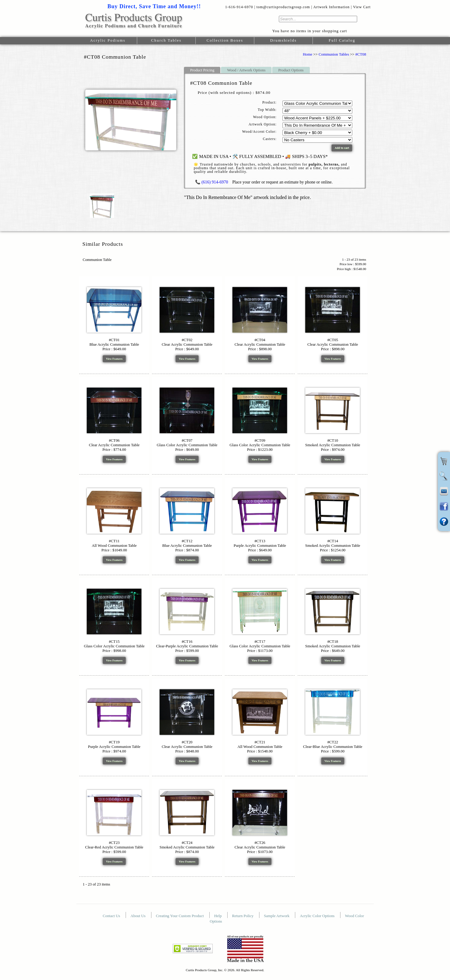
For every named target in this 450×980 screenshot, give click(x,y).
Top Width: (267, 110)
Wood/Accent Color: (259, 132)
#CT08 (361, 54)
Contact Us (112, 916)
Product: (269, 102)
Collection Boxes (225, 40)
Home (308, 54)
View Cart (362, 7)
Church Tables (166, 40)
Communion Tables (334, 54)
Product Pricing (202, 70)
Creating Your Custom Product (180, 916)
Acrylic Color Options (318, 916)
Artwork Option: (262, 124)
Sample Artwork (277, 916)
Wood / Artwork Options (246, 70)
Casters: (270, 139)
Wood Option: (265, 117)
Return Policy (243, 916)
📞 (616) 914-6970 (211, 182)
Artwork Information (331, 7)
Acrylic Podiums (108, 40)
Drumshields (283, 40)
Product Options (291, 70)
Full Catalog (342, 40)
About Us (139, 916)
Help (218, 916)
